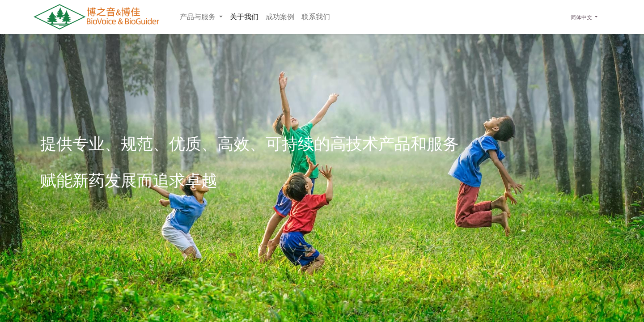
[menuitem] (244, 17)
